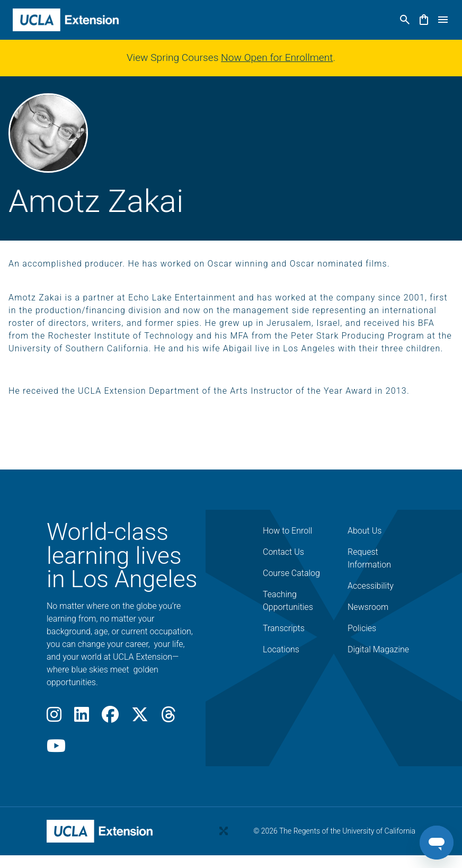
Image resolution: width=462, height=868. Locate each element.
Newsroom (368, 607)
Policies (362, 628)
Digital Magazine (378, 649)
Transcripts (284, 628)
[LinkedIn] (82, 718)
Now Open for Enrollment (277, 57)
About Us (365, 531)
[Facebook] (110, 718)
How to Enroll (287, 531)
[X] (140, 718)
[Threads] (168, 718)
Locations (281, 649)
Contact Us (283, 552)
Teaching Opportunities (288, 601)
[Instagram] (54, 718)
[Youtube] (56, 749)
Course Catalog (291, 573)
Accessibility (371, 586)
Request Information (369, 558)
